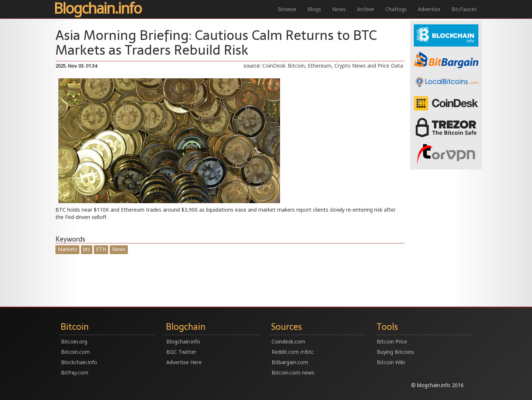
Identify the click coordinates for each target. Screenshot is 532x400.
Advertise (429, 9)
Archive (366, 9)
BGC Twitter (181, 352)
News (339, 9)
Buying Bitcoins (395, 352)
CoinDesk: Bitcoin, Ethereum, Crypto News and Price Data (333, 66)
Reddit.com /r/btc (293, 352)
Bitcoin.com (75, 352)
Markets (67, 249)
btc (87, 249)
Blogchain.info (98, 9)
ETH (101, 249)
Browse (287, 9)
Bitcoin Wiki (391, 362)
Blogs (314, 9)
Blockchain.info (79, 362)
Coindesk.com (288, 341)
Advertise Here (184, 362)
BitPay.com (75, 372)
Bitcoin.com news (293, 372)
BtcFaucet (464, 9)
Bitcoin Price (392, 341)
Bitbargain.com (290, 362)
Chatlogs (396, 9)
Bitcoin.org (74, 341)
